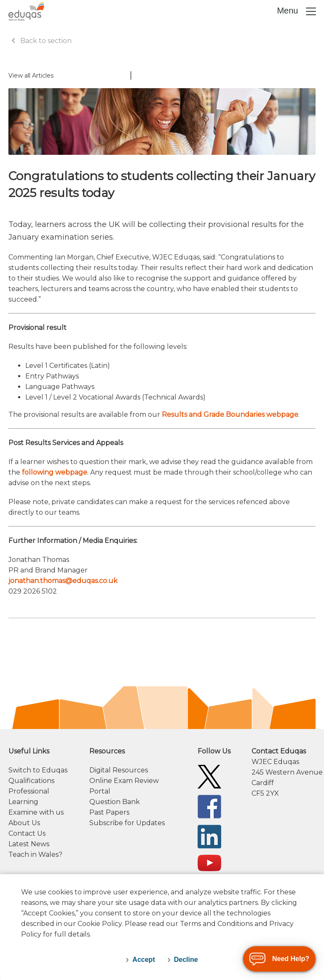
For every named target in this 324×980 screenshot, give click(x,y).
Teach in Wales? (35, 854)
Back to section (40, 41)
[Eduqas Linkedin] (209, 836)
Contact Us (27, 833)
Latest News (29, 844)
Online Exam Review (124, 781)
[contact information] (284, 772)
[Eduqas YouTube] (209, 863)
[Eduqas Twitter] (209, 776)
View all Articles (31, 76)
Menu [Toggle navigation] (297, 11)
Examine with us (36, 812)
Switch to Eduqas (38, 770)
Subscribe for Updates (127, 823)
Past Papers (109, 812)
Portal (100, 791)
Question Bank (115, 802)
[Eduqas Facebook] (209, 806)
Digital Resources (119, 770)
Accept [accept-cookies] (143, 960)
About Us (24, 823)
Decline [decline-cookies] (186, 960)
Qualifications (31, 781)
